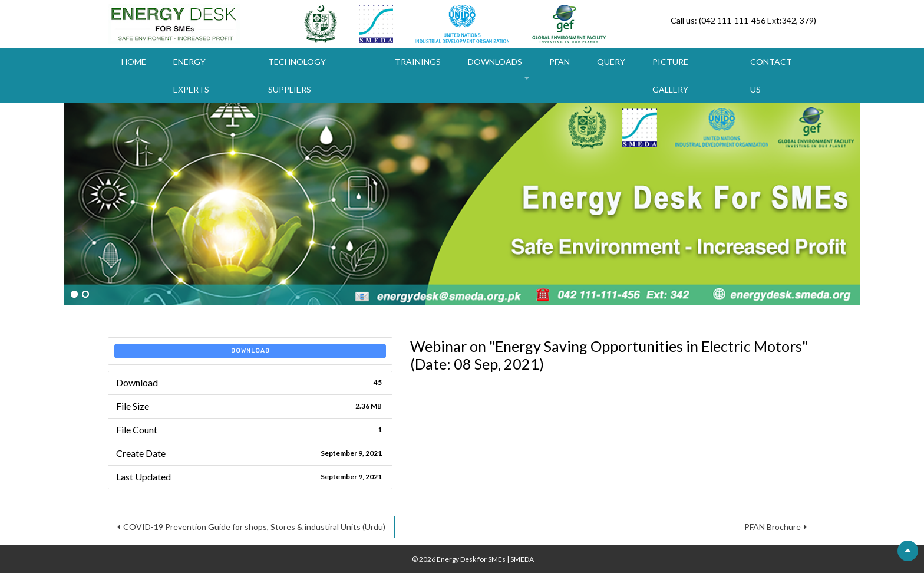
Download (250, 351)
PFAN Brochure (773, 527)
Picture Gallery (670, 75)
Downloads (495, 62)
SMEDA (522, 559)
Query (611, 62)
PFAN (560, 62)
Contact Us (771, 75)
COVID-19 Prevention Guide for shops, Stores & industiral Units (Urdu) (254, 527)
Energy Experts (191, 75)
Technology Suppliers (297, 75)
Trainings (418, 62)
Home (134, 62)
